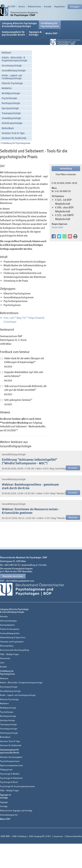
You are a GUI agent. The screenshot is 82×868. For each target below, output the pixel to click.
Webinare (6, 53)
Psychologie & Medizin (10, 774)
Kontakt (48, 6)
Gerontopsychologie (12, 65)
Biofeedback (8, 128)
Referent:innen (34, 6)
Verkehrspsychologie (12, 123)
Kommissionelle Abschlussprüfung (14, 650)
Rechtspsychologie (11, 103)
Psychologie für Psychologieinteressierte (17, 786)
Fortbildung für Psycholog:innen (15, 143)
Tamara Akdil (57, 227)
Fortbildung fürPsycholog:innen (50, 25)
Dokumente (5, 658)
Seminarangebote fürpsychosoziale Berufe (13, 33)
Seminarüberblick (7, 625)
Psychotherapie (9, 98)
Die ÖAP (11, 6)
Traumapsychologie (11, 113)
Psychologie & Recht (9, 782)
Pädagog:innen (6, 770)
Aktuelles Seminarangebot (11, 757)
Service (22, 6)
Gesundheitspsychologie (14, 70)
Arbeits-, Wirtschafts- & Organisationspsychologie (14, 59)
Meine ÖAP (52, 33)
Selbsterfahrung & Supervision (13, 637)
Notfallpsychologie (11, 93)
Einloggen (75, 7)
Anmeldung (66, 168)
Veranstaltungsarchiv (9, 815)
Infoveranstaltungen (8, 621)
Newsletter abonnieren (13, 576)
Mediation (7, 88)
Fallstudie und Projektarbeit (12, 642)
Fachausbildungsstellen (10, 633)
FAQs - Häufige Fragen (9, 654)
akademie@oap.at (30, 565)
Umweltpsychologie (11, 118)
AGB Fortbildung (19, 836)
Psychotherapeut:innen (10, 761)
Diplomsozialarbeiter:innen (11, 765)
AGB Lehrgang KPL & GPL (40, 836)
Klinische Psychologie (12, 83)
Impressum (58, 836)
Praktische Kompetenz (10, 629)
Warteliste (73, 517)
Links (2, 663)
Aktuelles (4, 616)
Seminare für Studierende (14, 138)
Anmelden (73, 468)
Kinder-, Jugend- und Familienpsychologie (12, 77)
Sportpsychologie (10, 108)
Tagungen (4, 802)
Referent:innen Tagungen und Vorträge (16, 811)
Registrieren (60, 6)
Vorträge (4, 806)
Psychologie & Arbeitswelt (11, 778)
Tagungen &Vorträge (35, 33)
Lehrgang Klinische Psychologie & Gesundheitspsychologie (19, 25)
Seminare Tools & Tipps (13, 133)
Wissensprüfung (7, 646)
